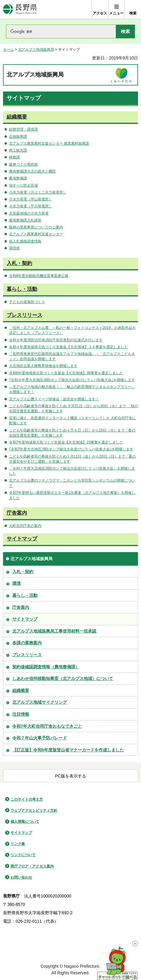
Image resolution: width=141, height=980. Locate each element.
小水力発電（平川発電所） (31, 206)
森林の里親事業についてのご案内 (36, 227)
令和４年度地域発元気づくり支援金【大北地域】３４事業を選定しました (68, 347)
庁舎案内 (17, 513)
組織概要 (17, 117)
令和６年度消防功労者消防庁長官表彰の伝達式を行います (56, 340)
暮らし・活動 (22, 289)
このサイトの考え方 (27, 799)
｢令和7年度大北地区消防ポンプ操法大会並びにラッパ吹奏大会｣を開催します (71, 449)
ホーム (8, 50)
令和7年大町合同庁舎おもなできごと (47, 726)
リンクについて (23, 855)
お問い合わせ (21, 877)
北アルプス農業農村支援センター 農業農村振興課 (49, 143)
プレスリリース (24, 315)
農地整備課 (18, 178)
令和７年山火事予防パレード (40, 738)
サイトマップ (22, 539)
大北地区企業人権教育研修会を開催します (43, 366)
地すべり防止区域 (23, 185)
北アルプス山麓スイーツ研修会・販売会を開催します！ (54, 399)
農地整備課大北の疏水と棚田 (32, 171)
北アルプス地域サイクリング (40, 702)
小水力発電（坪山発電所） (31, 199)
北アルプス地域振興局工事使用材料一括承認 (54, 631)
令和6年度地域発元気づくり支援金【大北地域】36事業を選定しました (66, 373)
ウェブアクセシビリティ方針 (34, 810)
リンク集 (18, 844)
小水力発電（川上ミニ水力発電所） (38, 192)
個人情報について (25, 822)
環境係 (14, 248)
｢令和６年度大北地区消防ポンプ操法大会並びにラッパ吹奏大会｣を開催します (72, 380)
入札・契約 (19, 263)
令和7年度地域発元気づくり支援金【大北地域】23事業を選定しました (66, 442)
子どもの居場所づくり (27, 302)
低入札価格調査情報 (25, 241)
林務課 (14, 157)
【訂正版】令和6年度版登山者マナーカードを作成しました (68, 750)
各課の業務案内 (27, 643)
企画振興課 (18, 137)
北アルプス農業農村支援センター (36, 234)
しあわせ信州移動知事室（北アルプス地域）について (63, 678)
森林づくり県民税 (23, 164)
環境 (16, 583)
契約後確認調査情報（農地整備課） (46, 667)
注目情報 (21, 714)
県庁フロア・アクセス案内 (32, 866)
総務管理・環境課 (23, 129)
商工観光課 (18, 150)
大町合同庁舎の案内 (25, 526)
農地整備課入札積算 (25, 220)
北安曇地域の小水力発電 (29, 213)
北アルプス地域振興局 (36, 50)
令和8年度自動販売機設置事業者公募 (39, 276)
